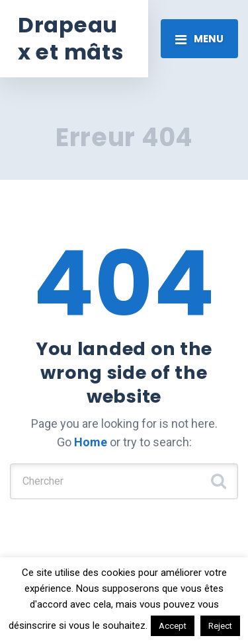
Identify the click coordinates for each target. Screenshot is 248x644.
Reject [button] (220, 626)
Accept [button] (173, 626)
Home (91, 442)
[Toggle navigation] (199, 38)
